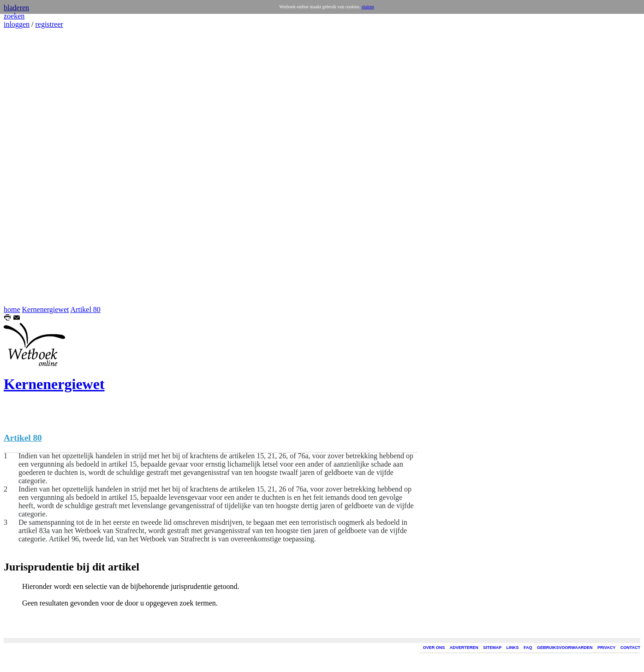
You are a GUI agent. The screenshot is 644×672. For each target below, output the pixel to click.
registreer (49, 24)
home (12, 309)
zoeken (14, 16)
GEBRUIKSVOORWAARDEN (565, 648)
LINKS (513, 648)
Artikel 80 (86, 309)
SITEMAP (492, 648)
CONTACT (630, 648)
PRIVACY (606, 648)
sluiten (368, 7)
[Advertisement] (31, 167)
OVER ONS (434, 648)
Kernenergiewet (46, 309)
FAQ (528, 648)
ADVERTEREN (464, 648)
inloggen (17, 24)
